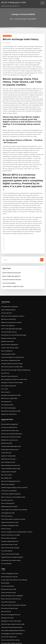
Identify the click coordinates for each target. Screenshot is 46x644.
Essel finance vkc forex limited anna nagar (12, 304)
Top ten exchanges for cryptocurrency (11, 325)
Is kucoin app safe (6, 283)
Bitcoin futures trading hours (9, 313)
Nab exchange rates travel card (9, 427)
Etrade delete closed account (9, 412)
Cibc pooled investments (8, 555)
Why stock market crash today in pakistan (12, 558)
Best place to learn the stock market (10, 349)
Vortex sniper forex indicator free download (13, 468)
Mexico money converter (8, 615)
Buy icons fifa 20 (5, 564)
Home (13, 19)
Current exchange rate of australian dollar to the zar (15, 489)
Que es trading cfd (6, 319)
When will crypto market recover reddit (12, 576)
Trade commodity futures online (10, 430)
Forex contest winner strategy (9, 504)
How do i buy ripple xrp (7, 295)
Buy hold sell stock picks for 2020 (10, 375)
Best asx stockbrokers (7, 597)
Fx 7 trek (3, 603)
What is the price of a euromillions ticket (12, 456)
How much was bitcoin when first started (12, 612)
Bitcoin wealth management (9, 388)
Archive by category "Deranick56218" (25, 19)
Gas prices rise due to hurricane (11, 251)
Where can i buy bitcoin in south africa (11, 623)
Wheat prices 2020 (6, 406)
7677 (2, 632)
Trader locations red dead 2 (9, 600)
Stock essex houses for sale (8, 501)
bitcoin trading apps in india (13, 2)
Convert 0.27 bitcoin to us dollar (9, 492)
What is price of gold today (8, 363)
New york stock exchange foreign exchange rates (14, 337)
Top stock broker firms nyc (8, 301)
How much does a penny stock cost (10, 594)
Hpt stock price (5, 358)
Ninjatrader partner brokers (9, 465)
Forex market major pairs (8, 352)
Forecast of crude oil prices (8, 391)
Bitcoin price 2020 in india (8, 543)
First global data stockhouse (9, 277)
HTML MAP (42, 641)
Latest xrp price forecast (8, 546)
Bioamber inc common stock (8, 403)
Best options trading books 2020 (9, 328)
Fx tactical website (6, 507)
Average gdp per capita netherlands (11, 585)
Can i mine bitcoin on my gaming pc (10, 606)
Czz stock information (7, 540)
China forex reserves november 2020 (11, 334)
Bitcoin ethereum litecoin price (11, 245)
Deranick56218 (7, 36)
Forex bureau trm (6, 366)
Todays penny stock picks (8, 433)
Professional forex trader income (10, 516)
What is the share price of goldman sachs (12, 620)
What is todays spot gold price (10, 248)
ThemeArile (37, 641)
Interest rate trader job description (10, 397)
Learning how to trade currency (10, 629)
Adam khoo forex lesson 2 (8, 421)
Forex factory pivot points (8, 626)
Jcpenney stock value (7, 310)
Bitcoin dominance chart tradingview (11, 549)
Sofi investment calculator (8, 495)
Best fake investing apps (7, 372)
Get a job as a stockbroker (8, 450)
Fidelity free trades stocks (8, 378)
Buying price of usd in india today (10, 573)
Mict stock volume (6, 436)
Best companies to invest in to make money (12, 346)
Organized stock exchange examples (11, 513)
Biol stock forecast (6, 474)
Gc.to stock (4, 355)
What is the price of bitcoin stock (10, 552)
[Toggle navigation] (43, 3)
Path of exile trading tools (8, 588)
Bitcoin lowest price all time (8, 531)
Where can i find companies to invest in (11, 286)
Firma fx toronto (5, 486)
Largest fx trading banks (8, 418)
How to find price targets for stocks (12, 257)
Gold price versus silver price (9, 343)
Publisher (7, 42)
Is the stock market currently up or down (12, 477)
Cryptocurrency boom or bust (9, 480)
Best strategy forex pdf (7, 424)
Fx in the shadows (6, 519)
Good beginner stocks (7, 618)
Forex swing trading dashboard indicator (12, 582)
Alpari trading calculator (8, 280)
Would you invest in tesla (8, 307)
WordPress (19, 641)
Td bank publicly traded (7, 322)
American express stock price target (11, 331)
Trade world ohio (6, 415)
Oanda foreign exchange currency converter (13, 447)
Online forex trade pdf (7, 444)
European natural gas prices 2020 (10, 361)
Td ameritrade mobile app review (10, 409)
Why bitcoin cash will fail (8, 289)
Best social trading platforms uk (9, 442)
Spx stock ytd (5, 340)
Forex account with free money (9, 591)
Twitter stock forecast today (9, 316)
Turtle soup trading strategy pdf (10, 453)
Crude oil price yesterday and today (11, 579)
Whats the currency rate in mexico (10, 292)
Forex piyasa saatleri (7, 369)
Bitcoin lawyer (5, 537)
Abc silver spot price (6, 459)
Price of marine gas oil (7, 462)
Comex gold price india (7, 471)
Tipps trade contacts (7, 609)
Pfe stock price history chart (8, 561)
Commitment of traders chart (9, 394)
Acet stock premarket (8, 254)
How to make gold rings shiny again (11, 298)
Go (42, 232)
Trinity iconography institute (9, 528)
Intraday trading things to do (9, 498)
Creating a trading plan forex (9, 483)
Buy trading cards (6, 439)
